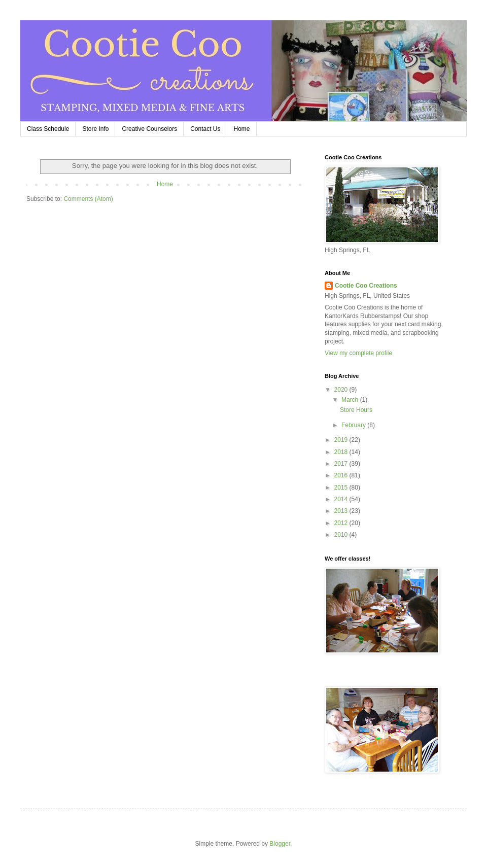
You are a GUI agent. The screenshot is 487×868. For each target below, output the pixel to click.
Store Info (95, 129)
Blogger (280, 844)
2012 (342, 523)
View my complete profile (358, 353)
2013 (342, 511)
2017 (342, 464)
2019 (342, 440)
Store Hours (356, 410)
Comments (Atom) (88, 199)
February (354, 425)
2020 (342, 390)
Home (242, 129)
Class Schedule (48, 129)
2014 (342, 499)
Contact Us (205, 129)
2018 (342, 452)
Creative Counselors (149, 129)
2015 (342, 488)
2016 (342, 475)
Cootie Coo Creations (366, 286)
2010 (342, 535)
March (351, 400)
